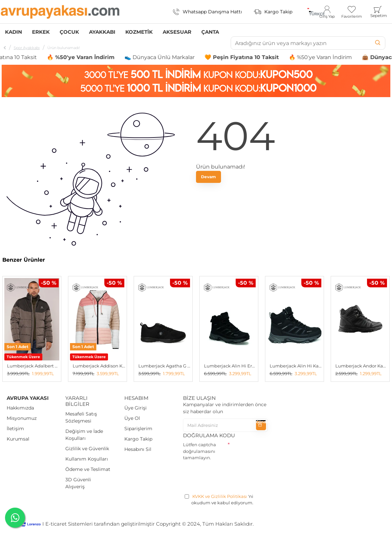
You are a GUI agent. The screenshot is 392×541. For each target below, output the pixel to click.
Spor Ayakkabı (27, 48)
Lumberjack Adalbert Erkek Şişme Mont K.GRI (33, 366)
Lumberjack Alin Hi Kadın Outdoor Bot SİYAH (296, 366)
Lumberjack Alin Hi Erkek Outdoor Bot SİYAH (230, 366)
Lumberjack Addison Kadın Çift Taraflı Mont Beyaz (99, 366)
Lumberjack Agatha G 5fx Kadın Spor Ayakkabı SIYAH (164, 366)
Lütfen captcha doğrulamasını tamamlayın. (199, 451)
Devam (208, 177)
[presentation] (234, 476)
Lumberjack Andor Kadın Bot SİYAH (361, 366)
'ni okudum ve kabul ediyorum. (219, 499)
